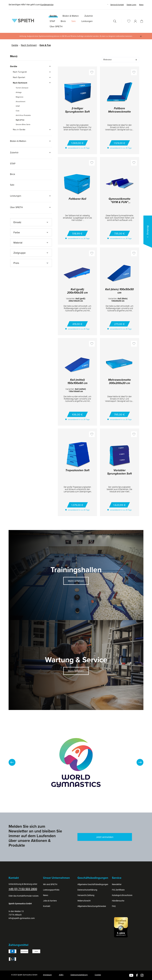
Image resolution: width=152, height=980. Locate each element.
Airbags (19, 92)
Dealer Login (131, 5)
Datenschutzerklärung (87, 890)
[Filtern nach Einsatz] (31, 222)
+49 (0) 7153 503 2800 (23, 889)
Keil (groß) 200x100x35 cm (77, 291)
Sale (12, 185)
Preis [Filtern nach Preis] (31, 263)
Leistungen (31, 196)
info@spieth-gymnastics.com (22, 918)
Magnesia (19, 97)
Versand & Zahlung (86, 895)
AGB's (61, 975)
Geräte (15, 45)
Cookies (98, 975)
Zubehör (31, 152)
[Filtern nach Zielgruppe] (31, 253)
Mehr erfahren (76, 581)
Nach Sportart (32, 77)
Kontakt (47, 906)
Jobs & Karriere (50, 901)
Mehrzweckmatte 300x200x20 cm (120, 382)
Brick (13, 174)
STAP (18, 106)
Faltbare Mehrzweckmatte (120, 110)
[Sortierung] (121, 60)
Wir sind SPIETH (50, 884)
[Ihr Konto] (135, 21)
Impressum (47, 975)
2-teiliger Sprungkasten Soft (77, 110)
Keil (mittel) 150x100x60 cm (77, 382)
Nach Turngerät (32, 72)
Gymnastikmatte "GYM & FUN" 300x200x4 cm (120, 201)
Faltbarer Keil (77, 199)
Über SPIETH (31, 207)
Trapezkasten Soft (77, 470)
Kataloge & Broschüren (122, 895)
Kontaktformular (24, 896)
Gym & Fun (45, 45)
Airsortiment (21, 101)
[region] (76, 762)
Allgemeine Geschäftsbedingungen (93, 884)
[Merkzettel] (129, 21)
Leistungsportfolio (51, 890)
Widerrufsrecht (84, 901)
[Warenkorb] (142, 21)
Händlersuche (118, 901)
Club (18, 111)
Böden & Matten (31, 141)
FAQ (114, 906)
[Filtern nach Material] (31, 243)
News (141, 5)
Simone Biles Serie (23, 124)
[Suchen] (115, 21)
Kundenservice (47, 5)
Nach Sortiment (29, 45)
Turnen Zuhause (22, 88)
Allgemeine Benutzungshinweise (92, 906)
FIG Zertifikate (118, 890)
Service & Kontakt (117, 5)
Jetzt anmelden (105, 837)
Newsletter (117, 884)
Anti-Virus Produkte (23, 115)
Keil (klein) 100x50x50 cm (119, 291)
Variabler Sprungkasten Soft (120, 472)
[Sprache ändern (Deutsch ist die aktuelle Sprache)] (105, 4)
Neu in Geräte (32, 129)
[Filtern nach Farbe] (31, 232)
